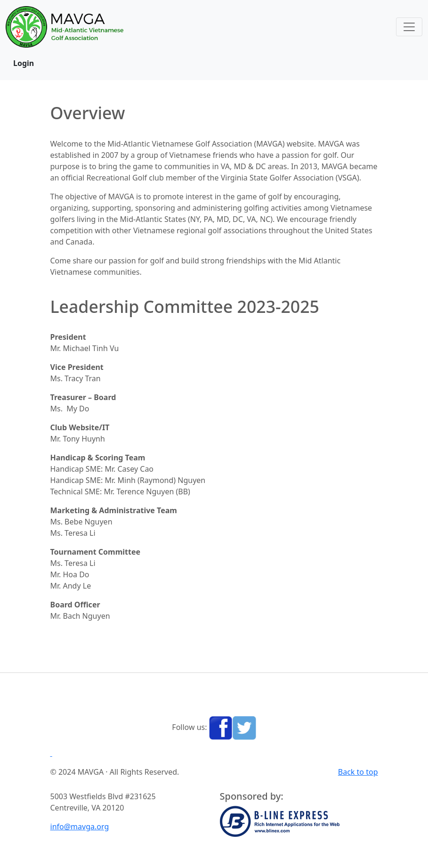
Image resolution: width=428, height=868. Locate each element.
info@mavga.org (80, 827)
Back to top (358, 772)
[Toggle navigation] (409, 27)
